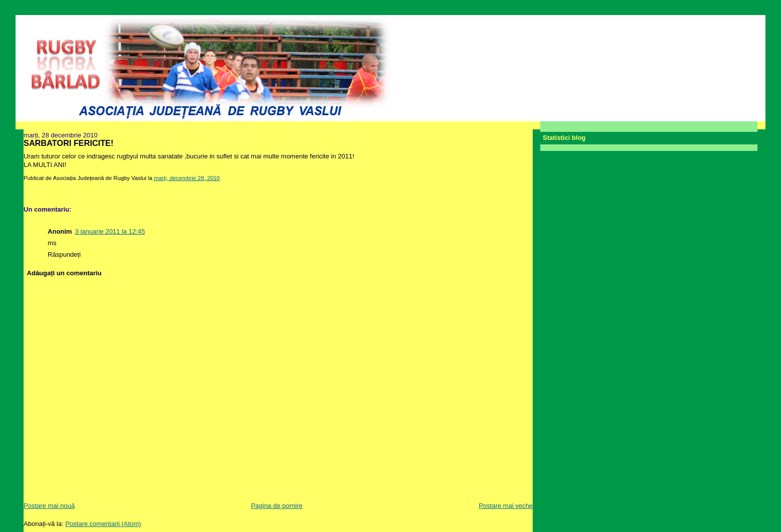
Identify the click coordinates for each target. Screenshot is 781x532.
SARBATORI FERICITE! (68, 143)
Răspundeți (64, 254)
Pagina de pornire (277, 506)
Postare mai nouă (49, 506)
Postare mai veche (506, 506)
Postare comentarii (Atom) (103, 524)
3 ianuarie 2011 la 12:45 (110, 231)
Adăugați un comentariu (64, 273)
